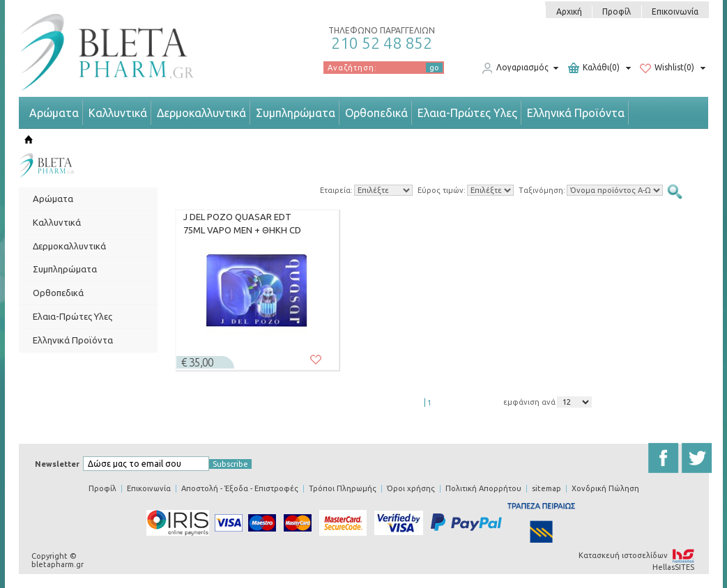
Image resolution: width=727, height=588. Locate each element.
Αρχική (569, 11)
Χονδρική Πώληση (605, 488)
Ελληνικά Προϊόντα (576, 113)
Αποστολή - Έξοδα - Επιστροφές (240, 488)
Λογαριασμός (515, 68)
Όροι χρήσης (411, 488)
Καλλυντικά (118, 113)
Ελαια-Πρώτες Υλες (467, 113)
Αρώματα (54, 113)
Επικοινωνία (675, 11)
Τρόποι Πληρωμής (343, 488)
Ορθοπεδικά (376, 113)
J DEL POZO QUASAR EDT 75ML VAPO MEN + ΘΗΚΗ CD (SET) (242, 224)
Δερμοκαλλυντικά (201, 113)
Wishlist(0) (667, 68)
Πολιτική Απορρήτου (483, 488)
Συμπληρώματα (296, 113)
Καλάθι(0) (594, 68)
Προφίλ (617, 11)
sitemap (546, 488)
